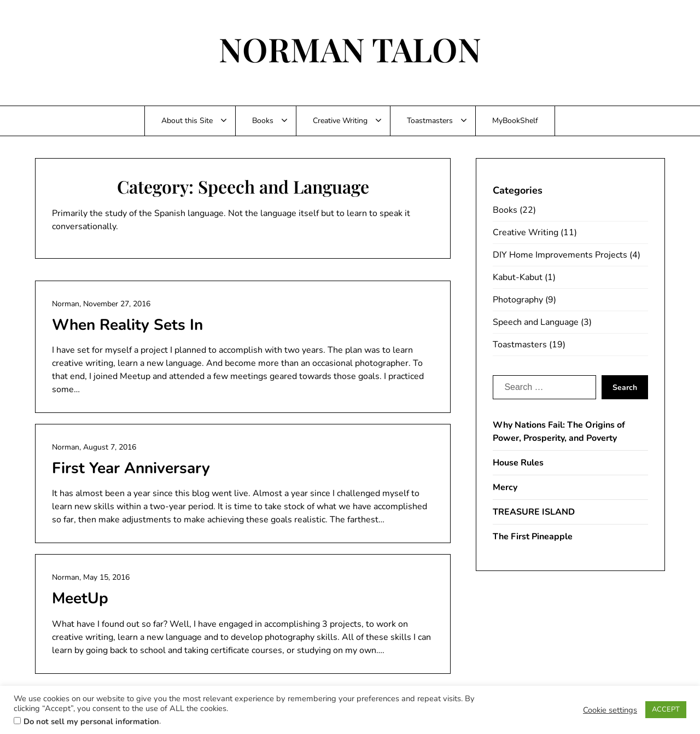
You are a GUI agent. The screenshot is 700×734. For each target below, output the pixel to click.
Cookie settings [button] (610, 710)
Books (263, 121)
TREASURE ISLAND (534, 512)
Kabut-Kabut (518, 277)
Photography (518, 300)
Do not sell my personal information (91, 721)
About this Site (187, 121)
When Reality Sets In (127, 325)
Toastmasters (430, 121)
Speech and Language (536, 322)
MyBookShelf (515, 121)
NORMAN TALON (350, 49)
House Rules (518, 463)
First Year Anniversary (131, 468)
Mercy (505, 487)
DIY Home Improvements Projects (560, 255)
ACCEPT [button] (666, 709)
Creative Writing (340, 121)
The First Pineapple (533, 537)
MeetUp (80, 598)
